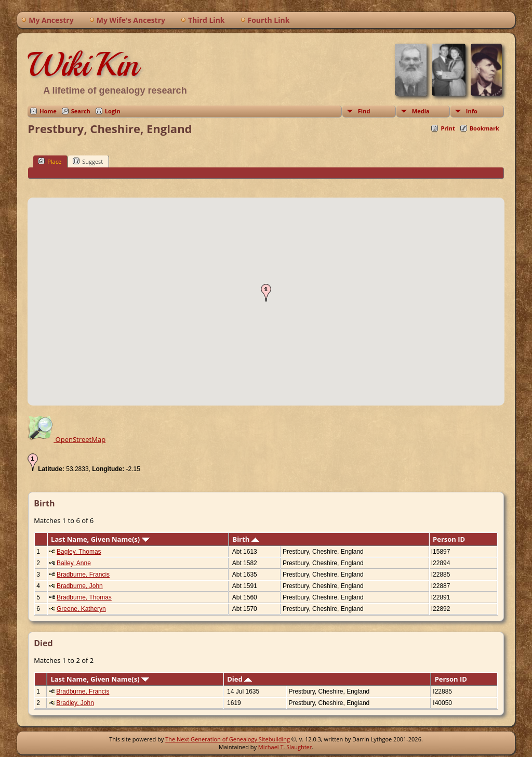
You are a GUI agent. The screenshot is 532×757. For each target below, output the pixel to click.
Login (113, 111)
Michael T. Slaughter (285, 747)
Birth (245, 539)
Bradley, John (75, 703)
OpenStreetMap (66, 439)
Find (364, 111)
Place (50, 161)
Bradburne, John (80, 586)
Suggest (88, 161)
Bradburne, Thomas (84, 597)
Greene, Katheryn (81, 609)
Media (421, 111)
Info (472, 111)
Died (240, 679)
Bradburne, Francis (83, 575)
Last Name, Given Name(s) (100, 539)
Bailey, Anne (74, 563)
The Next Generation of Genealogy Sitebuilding (228, 739)
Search (81, 111)
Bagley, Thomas (79, 552)
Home (48, 111)
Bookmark (484, 128)
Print (448, 128)
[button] (266, 293)
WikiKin (83, 64)
